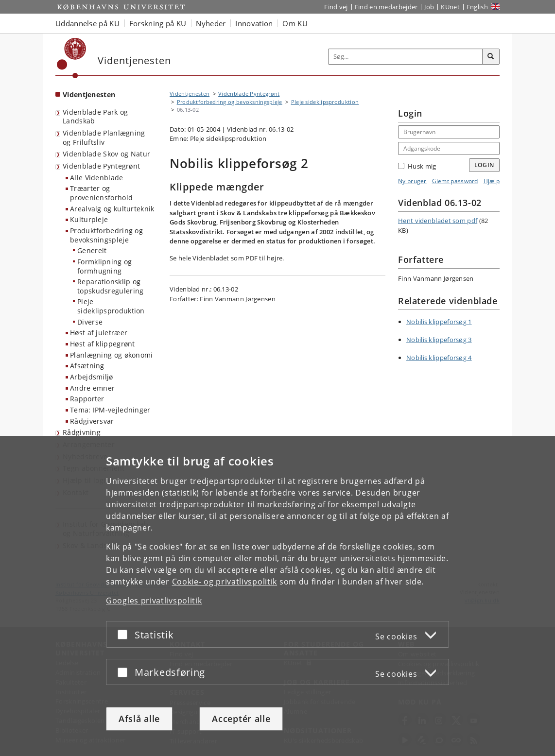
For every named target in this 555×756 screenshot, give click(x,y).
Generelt (92, 250)
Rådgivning (82, 432)
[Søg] (491, 57)
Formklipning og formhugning (105, 266)
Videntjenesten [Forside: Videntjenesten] (89, 94)
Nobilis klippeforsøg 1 (439, 322)
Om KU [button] (295, 23)
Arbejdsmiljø (92, 377)
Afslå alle (139, 719)
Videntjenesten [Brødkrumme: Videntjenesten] (190, 94)
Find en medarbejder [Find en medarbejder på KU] (386, 7)
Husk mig (417, 166)
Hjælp (492, 181)
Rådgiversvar (92, 421)
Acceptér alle (241, 719)
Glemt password (455, 181)
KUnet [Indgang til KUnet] (450, 7)
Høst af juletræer (99, 333)
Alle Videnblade (97, 178)
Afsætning (87, 366)
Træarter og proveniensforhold (101, 193)
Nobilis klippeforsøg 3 (439, 340)
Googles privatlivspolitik (154, 601)
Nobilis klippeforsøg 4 (439, 358)
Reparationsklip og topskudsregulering (110, 286)
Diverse (90, 322)
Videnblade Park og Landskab (95, 117)
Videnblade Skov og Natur (106, 154)
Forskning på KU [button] (158, 23)
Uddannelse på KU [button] (87, 23)
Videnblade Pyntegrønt (101, 166)
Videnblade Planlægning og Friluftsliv (104, 137)
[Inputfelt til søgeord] (406, 57)
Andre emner (92, 388)
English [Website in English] (477, 7)
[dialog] (277, 596)
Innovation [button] (254, 23)
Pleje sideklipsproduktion (111, 306)
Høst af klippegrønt (103, 344)
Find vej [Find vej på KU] (336, 7)
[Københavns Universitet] (72, 58)
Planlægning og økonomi (112, 355)
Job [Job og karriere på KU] (429, 7)
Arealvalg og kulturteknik (112, 209)
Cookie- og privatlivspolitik (225, 582)
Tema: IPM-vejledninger (110, 410)
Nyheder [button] (211, 23)
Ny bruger (412, 181)
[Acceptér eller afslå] (125, 634)
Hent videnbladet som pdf (438, 221)
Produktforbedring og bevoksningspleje (106, 235)
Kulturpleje (89, 219)
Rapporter (87, 399)
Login (485, 165)
